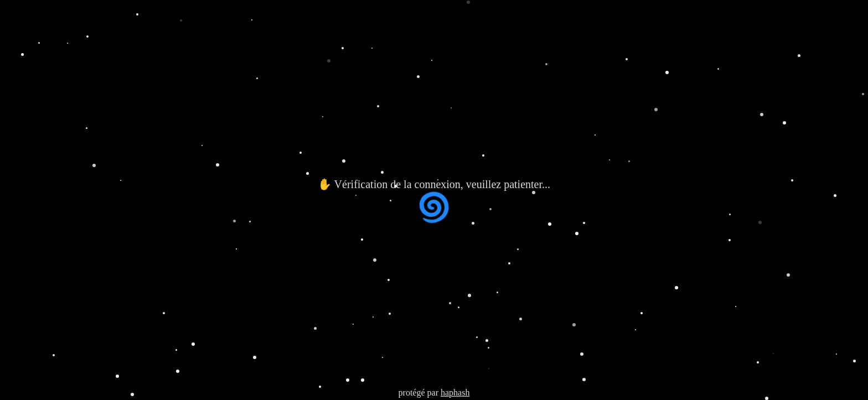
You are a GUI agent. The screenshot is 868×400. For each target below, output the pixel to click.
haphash (455, 393)
